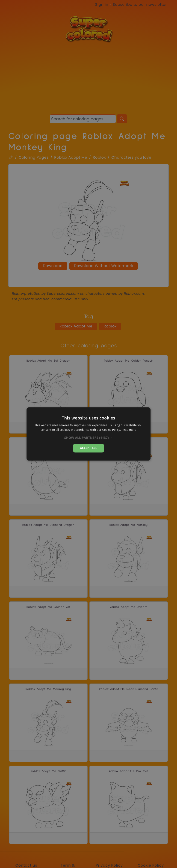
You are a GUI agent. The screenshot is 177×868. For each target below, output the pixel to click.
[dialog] (88, 434)
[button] (89, 438)
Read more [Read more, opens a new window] (129, 430)
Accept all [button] (88, 448)
